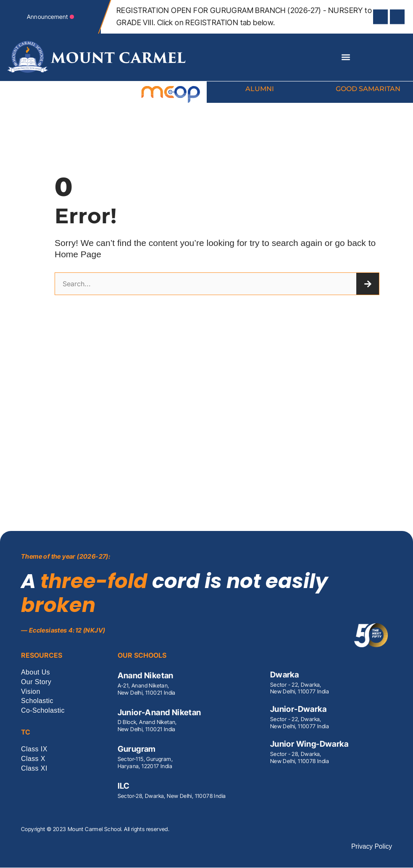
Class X (33, 759)
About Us (36, 673)
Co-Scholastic (43, 711)
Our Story (36, 682)
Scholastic (37, 702)
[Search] (368, 284)
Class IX (34, 750)
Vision (31, 692)
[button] (346, 57)
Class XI (34, 769)
